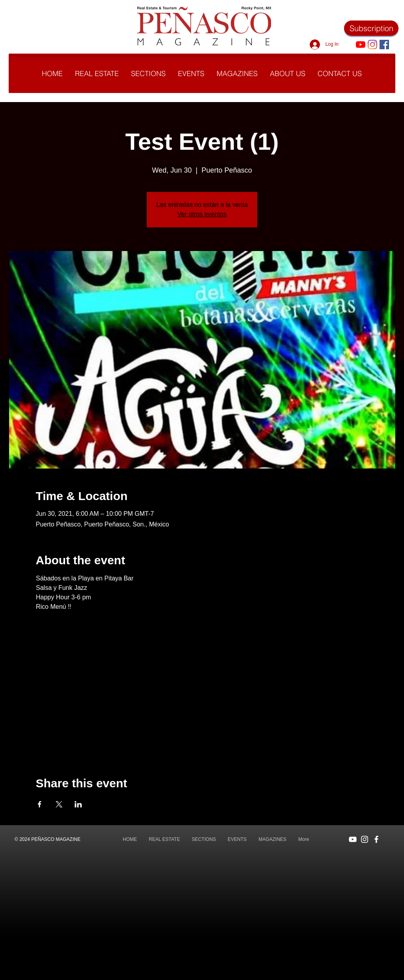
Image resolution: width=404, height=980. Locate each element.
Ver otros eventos (202, 214)
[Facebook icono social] (384, 45)
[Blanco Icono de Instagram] (365, 839)
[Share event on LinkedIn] (78, 804)
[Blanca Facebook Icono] (376, 839)
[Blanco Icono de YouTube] (353, 839)
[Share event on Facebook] (40, 804)
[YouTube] (361, 45)
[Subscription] (371, 28)
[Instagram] (372, 45)
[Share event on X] (59, 804)
